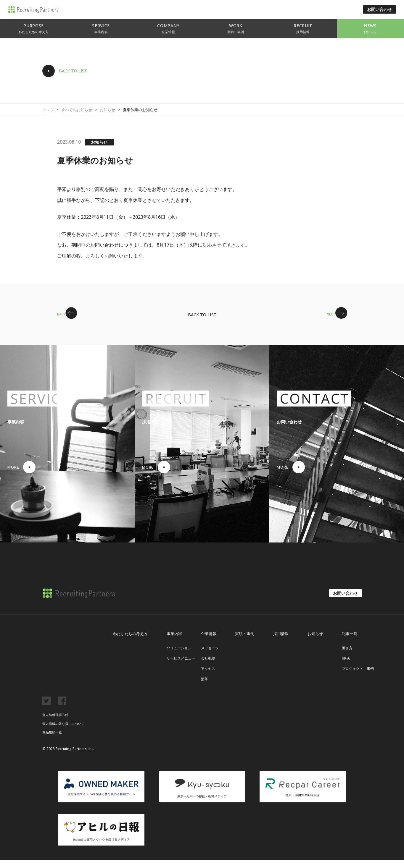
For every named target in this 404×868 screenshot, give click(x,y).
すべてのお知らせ (77, 110)
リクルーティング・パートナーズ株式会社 (45, 10)
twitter (46, 708)
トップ (48, 110)
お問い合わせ (379, 9)
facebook (62, 708)
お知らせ (107, 110)
